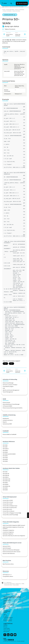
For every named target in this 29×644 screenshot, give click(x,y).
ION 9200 (5, 461)
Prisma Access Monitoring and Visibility (13, 408)
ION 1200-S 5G (6, 481)
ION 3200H (6, 484)
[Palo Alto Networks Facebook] (5, 636)
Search (5, 602)
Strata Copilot (22, 3)
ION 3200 (5, 483)
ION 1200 (5, 447)
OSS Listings (7, 607)
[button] (28, 515)
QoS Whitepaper (7, 548)
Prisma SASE (16, 585)
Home (4, 10)
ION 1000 (5, 445)
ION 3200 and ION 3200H (9, 454)
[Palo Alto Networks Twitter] (12, 636)
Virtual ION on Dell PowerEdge (10, 515)
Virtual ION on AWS (8, 500)
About (5, 614)
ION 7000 (5, 458)
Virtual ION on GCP (8, 504)
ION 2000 (5, 450)
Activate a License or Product (10, 385)
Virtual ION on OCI (7, 509)
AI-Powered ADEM (7, 406)
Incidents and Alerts (8, 420)
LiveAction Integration (8, 532)
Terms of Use (7, 630)
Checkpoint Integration (8, 530)
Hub (4, 388)
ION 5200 (5, 456)
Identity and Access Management (11, 390)
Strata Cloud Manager (8, 383)
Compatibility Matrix (8, 576)
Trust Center (7, 628)
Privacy (5, 627)
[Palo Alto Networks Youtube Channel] (15, 636)
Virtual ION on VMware (9, 511)
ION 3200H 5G (6, 486)
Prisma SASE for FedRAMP (10, 434)
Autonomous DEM (7, 424)
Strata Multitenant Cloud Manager (11, 404)
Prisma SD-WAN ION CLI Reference (12, 584)
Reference (9, 582)
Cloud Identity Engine (8, 386)
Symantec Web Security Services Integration (14, 536)
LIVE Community (8, 619)
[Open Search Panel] (12, 3)
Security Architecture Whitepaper (11, 550)
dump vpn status (16, 11)
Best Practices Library (8, 564)
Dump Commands (7, 11)
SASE (23, 584)
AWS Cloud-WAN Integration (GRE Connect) (14, 525)
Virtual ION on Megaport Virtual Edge (12, 513)
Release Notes (7, 600)
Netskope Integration (8, 534)
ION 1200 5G (6, 475)
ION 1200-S (6, 449)
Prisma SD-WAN (10, 10)
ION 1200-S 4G (6, 479)
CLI (5, 582)
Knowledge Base (8, 621)
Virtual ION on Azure (8, 502)
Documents (6, 631)
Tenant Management (8, 392)
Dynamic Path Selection (9, 553)
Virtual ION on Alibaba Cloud (10, 506)
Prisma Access (6, 402)
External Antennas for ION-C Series (12, 552)
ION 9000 (5, 459)
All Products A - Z (7, 575)
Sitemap (6, 608)
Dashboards (6, 418)
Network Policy (7, 546)
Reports (5, 422)
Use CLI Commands (20, 10)
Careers (5, 616)
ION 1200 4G (6, 474)
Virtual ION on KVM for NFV (10, 508)
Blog (5, 603)
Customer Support (8, 617)
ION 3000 (5, 452)
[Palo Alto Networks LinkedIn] (8, 636)
